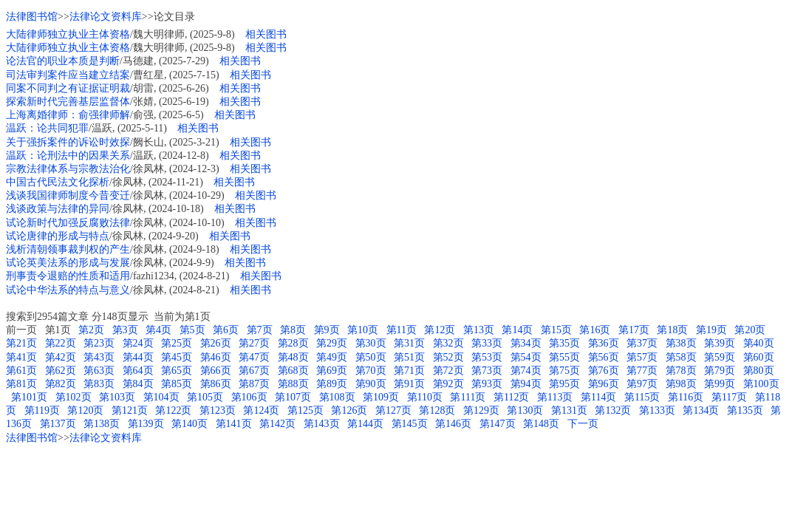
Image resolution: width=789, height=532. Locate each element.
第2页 (91, 330)
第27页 (254, 343)
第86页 (216, 384)
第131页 (569, 410)
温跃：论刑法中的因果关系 (68, 156)
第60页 (759, 357)
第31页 (409, 343)
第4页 (158, 330)
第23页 (99, 343)
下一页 (583, 424)
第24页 (138, 343)
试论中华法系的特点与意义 (68, 290)
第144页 (365, 424)
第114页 (598, 397)
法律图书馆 (32, 17)
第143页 (322, 424)
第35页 (564, 343)
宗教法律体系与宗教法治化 (68, 169)
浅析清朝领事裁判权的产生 (68, 249)
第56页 (604, 357)
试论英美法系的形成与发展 (68, 263)
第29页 (332, 343)
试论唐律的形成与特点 (58, 236)
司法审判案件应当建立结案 (68, 75)
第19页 (711, 330)
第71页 (409, 371)
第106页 (249, 397)
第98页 (681, 384)
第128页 (437, 410)
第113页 (555, 397)
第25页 (177, 343)
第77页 (642, 371)
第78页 (681, 371)
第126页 (349, 410)
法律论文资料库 (106, 17)
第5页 (192, 330)
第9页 (327, 330)
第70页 (371, 371)
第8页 (293, 330)
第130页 (525, 410)
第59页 (720, 357)
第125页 (305, 410)
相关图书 (266, 34)
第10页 (363, 330)
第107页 (293, 397)
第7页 (260, 330)
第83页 (99, 384)
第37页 (642, 343)
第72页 (448, 371)
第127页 (393, 410)
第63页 (99, 371)
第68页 (293, 371)
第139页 (146, 424)
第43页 (99, 357)
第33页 (487, 343)
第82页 (61, 384)
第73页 (487, 371)
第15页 (556, 330)
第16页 (595, 330)
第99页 (720, 384)
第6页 (226, 330)
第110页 (425, 397)
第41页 (21, 357)
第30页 (371, 343)
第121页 (130, 410)
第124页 (261, 410)
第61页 (21, 371)
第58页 (681, 357)
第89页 (332, 384)
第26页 (216, 343)
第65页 (177, 371)
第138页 (102, 424)
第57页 (642, 357)
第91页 (409, 384)
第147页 (498, 424)
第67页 (254, 371)
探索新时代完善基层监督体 (68, 102)
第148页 (541, 424)
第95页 (564, 384)
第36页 (604, 343)
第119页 (42, 410)
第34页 (526, 343)
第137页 (58, 424)
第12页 (440, 330)
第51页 (409, 357)
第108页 (337, 397)
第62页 (61, 371)
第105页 (205, 397)
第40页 (759, 343)
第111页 (468, 397)
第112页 (511, 397)
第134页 (701, 410)
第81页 (21, 384)
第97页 (642, 384)
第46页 (216, 357)
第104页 (161, 397)
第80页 (759, 371)
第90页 (371, 384)
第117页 (729, 397)
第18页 (672, 330)
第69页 (332, 371)
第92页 (448, 384)
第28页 (293, 343)
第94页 (526, 384)
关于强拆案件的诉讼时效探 (68, 142)
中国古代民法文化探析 (58, 182)
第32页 (448, 343)
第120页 (85, 410)
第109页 (381, 397)
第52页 (448, 357)
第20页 (750, 330)
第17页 (634, 330)
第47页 (254, 357)
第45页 (177, 357)
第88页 (293, 384)
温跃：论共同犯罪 (47, 128)
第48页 (293, 357)
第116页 (686, 397)
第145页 (410, 424)
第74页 (526, 371)
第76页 (604, 371)
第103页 (117, 397)
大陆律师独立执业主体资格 (68, 34)
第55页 (564, 357)
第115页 (642, 397)
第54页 (526, 357)
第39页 (720, 343)
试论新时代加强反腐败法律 (68, 223)
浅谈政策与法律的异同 (58, 209)
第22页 (61, 343)
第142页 (277, 424)
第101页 (29, 397)
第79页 (720, 371)
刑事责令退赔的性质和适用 (68, 276)
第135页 (745, 410)
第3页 (125, 330)
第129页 (481, 410)
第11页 (402, 330)
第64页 (138, 371)
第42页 (61, 357)
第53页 (487, 357)
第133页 (657, 410)
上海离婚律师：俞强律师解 (68, 115)
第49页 (332, 357)
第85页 (177, 384)
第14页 (517, 330)
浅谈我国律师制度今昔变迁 (68, 195)
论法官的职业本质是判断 (63, 61)
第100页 (761, 384)
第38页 (681, 343)
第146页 (453, 424)
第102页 (74, 397)
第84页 (138, 384)
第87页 (254, 384)
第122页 (173, 410)
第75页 (564, 371)
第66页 (216, 371)
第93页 (487, 384)
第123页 (218, 410)
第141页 (234, 424)
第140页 (189, 424)
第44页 (138, 357)
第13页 (479, 330)
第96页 (604, 384)
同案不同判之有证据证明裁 (68, 88)
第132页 (613, 410)
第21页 (21, 343)
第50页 (371, 357)
